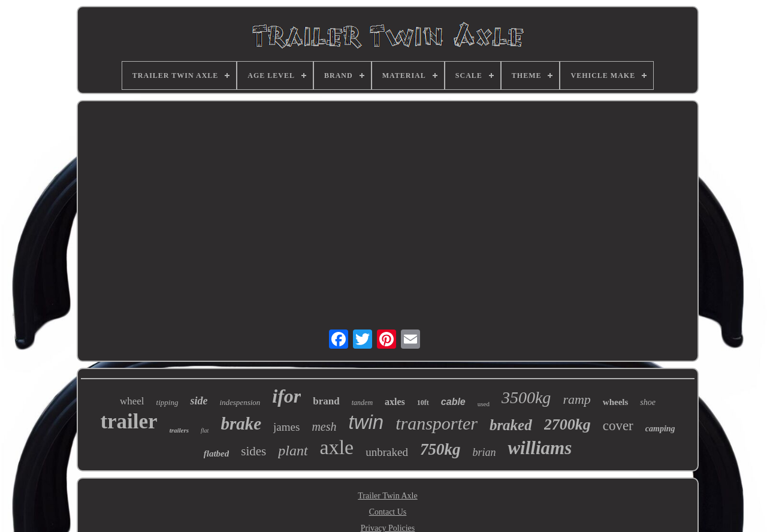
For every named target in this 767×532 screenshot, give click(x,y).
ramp (576, 399)
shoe (648, 402)
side (199, 401)
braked (511, 425)
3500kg (526, 398)
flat (205, 430)
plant (293, 451)
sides (253, 451)
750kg (440, 449)
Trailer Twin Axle (387, 496)
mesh (324, 427)
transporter (437, 423)
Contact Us (388, 512)
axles (395, 402)
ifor (286, 396)
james (286, 427)
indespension (240, 402)
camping (660, 429)
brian (484, 452)
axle (337, 447)
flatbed (217, 454)
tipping (167, 402)
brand (326, 401)
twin (366, 422)
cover (618, 426)
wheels (616, 402)
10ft (423, 403)
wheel (132, 401)
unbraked (387, 452)
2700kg (567, 424)
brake (241, 424)
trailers (179, 430)
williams (540, 448)
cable (453, 402)
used (484, 404)
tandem (362, 403)
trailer (129, 421)
